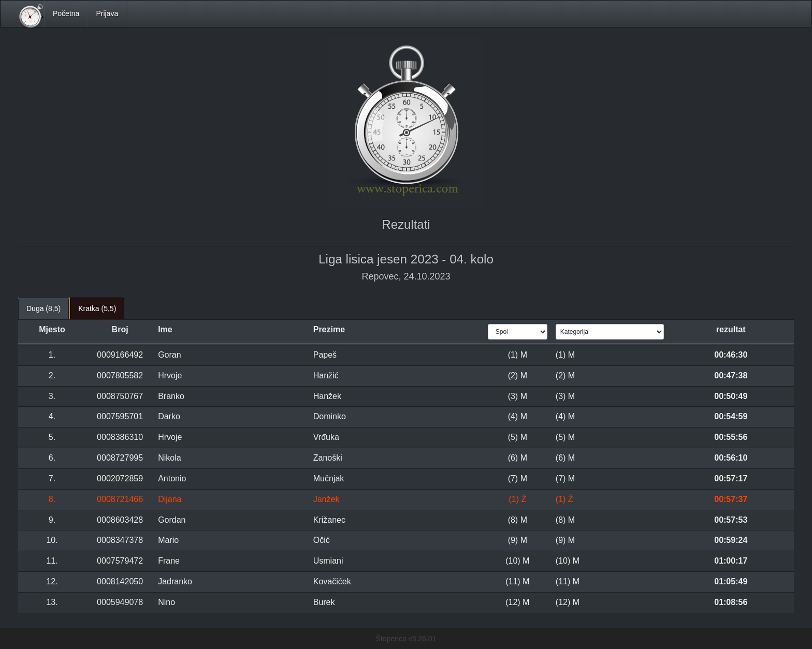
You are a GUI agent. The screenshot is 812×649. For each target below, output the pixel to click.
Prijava (107, 13)
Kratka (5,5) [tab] (97, 308)
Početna (66, 13)
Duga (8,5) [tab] (44, 308)
